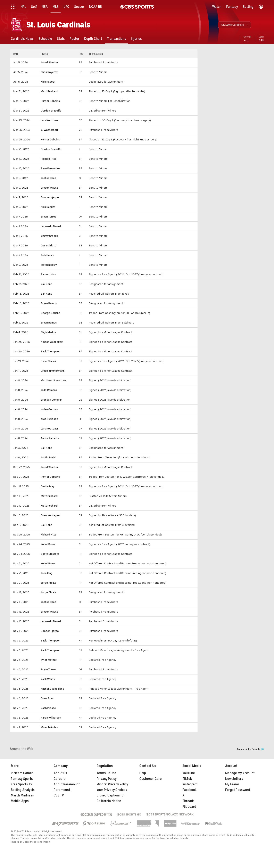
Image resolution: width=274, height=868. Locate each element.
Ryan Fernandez (51, 168)
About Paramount (67, 784)
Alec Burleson (49, 419)
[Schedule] (45, 39)
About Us (60, 773)
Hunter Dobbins (50, 101)
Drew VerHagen (50, 515)
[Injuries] (136, 39)
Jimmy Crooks (49, 236)
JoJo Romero (49, 390)
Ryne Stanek (49, 361)
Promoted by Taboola (251, 749)
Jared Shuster (49, 62)
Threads (188, 801)
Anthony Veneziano (52, 689)
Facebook (189, 790)
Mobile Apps (20, 801)
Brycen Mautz (49, 188)
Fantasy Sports (22, 779)
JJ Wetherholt (49, 130)
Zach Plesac (48, 708)
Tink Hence (48, 255)
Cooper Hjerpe (50, 197)
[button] (234, 25)
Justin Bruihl (48, 457)
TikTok (187, 779)
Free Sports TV (22, 784)
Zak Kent (46, 284)
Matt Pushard (49, 91)
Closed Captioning (110, 795)
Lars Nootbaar (49, 120)
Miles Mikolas (49, 727)
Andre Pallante (50, 438)
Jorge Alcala (48, 583)
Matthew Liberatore (53, 380)
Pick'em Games (22, 773)
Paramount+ (63, 790)
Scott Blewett (50, 554)
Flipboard (189, 807)
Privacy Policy (107, 779)
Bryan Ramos (49, 303)
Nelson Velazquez (52, 342)
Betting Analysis (23, 790)
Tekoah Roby (49, 265)
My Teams (232, 784)
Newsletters (234, 779)
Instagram (190, 784)
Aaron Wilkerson (51, 718)
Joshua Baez (48, 178)
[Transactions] (117, 39)
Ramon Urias (48, 274)
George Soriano (51, 313)
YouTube (189, 773)
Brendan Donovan (52, 400)
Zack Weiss (48, 679)
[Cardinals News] (22, 39)
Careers (60, 779)
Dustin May (48, 486)
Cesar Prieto (49, 245)
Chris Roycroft (50, 72)
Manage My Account (240, 773)
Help (143, 773)
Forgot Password (238, 790)
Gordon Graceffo (51, 111)
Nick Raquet (48, 82)
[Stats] (61, 39)
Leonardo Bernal (51, 226)
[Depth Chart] (93, 39)
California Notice (109, 801)
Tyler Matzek (49, 660)
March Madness (22, 795)
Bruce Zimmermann (53, 371)
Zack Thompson (51, 351)
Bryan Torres (49, 217)
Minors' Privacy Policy (112, 784)
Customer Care (151, 779)
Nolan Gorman (49, 409)
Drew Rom (47, 698)
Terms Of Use (106, 773)
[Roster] (74, 39)
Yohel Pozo (48, 544)
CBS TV (59, 795)
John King (47, 573)
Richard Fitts (49, 159)
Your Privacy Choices (112, 790)
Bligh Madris (48, 332)
